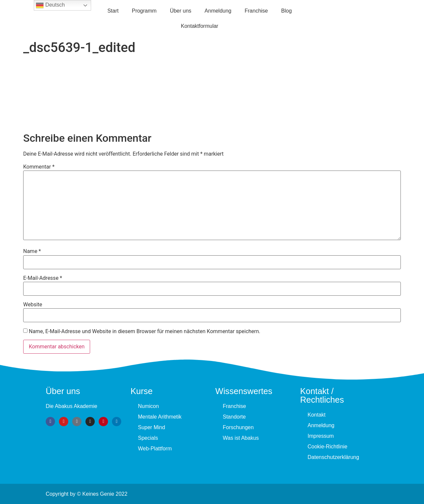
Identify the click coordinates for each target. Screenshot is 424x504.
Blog (287, 11)
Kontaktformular (200, 26)
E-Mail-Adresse (43, 278)
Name (32, 251)
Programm (144, 11)
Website (33, 305)
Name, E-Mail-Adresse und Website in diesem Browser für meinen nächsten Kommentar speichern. (145, 331)
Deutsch (50, 5)
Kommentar (39, 167)
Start (113, 11)
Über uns (181, 11)
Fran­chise (256, 11)
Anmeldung (218, 11)
